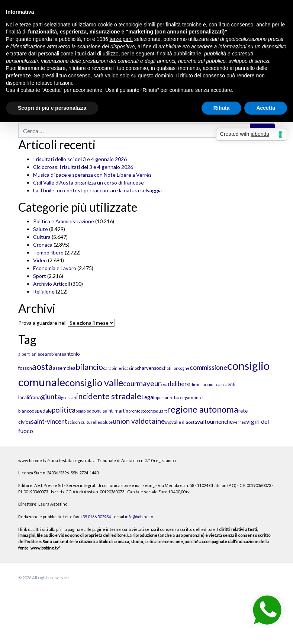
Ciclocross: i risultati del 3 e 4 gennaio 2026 (83, 167)
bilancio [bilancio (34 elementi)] (89, 367)
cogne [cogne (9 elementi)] (184, 368)
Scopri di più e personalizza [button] (52, 108)
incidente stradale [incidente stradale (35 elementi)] (109, 396)
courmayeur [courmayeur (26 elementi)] (142, 383)
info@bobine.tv (139, 517)
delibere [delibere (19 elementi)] (179, 384)
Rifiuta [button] (222, 108)
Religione (44, 291)
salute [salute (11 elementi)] (106, 422)
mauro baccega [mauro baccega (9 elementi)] (175, 398)
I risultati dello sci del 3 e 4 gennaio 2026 (80, 159)
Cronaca (43, 245)
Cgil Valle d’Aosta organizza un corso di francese (88, 182)
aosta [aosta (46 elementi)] (42, 366)
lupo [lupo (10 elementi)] (157, 398)
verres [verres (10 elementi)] (239, 422)
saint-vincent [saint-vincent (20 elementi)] (49, 421)
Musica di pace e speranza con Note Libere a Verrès (92, 175)
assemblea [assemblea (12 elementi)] (64, 368)
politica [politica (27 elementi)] (64, 410)
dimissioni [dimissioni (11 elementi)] (201, 385)
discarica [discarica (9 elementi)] (219, 385)
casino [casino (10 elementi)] (131, 368)
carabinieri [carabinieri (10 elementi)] (114, 368)
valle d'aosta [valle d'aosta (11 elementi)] (184, 422)
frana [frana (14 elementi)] (35, 397)
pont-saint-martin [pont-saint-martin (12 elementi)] (110, 411)
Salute (41, 229)
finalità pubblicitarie (179, 54)
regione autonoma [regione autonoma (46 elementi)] (203, 409)
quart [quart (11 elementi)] (161, 411)
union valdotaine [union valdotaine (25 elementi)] (139, 421)
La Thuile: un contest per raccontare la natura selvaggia (97, 190)
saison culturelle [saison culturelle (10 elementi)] (84, 422)
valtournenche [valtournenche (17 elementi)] (215, 421)
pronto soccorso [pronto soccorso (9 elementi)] (142, 411)
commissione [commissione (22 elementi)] (208, 367)
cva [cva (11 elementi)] (164, 385)
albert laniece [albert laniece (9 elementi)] (31, 354)
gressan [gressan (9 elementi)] (69, 398)
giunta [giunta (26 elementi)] (51, 396)
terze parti (121, 39)
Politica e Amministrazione (64, 221)
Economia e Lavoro (55, 268)
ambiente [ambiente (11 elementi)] (54, 354)
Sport (40, 276)
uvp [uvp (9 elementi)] (168, 422)
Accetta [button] (266, 108)
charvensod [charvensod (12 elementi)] (149, 368)
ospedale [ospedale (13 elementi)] (42, 411)
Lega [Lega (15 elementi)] (147, 397)
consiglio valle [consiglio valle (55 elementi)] (94, 382)
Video (40, 260)
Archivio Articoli (51, 284)
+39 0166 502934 (95, 517)
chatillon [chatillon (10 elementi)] (170, 368)
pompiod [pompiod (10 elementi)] (83, 411)
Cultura (42, 237)
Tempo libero (48, 252)
